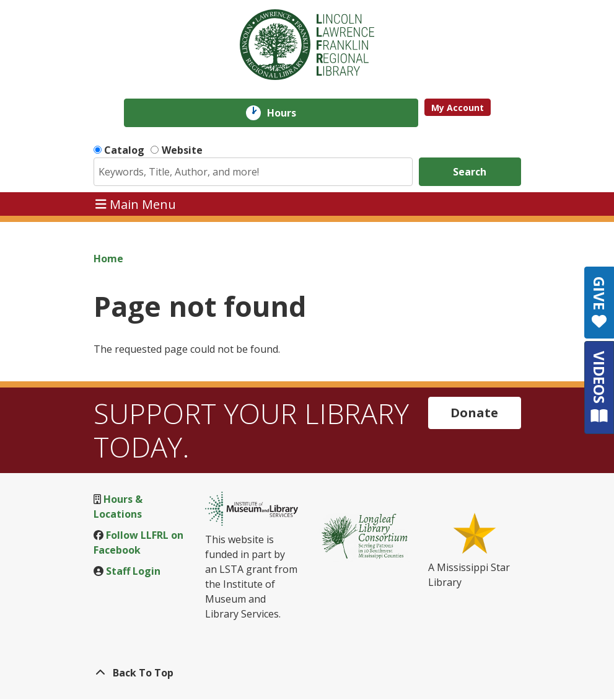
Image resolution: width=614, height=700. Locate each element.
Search (470, 172)
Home (108, 259)
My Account (458, 108)
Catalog (124, 150)
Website (182, 150)
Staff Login (133, 571)
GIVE (599, 303)
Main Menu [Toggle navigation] (136, 204)
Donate (474, 413)
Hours (290, 113)
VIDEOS (599, 387)
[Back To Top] (307, 673)
